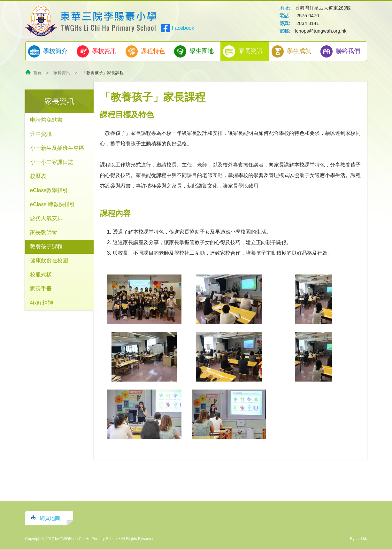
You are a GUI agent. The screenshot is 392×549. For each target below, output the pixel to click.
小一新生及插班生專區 (57, 148)
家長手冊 (41, 289)
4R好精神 (42, 303)
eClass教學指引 (49, 190)
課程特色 (145, 51)
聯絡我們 (340, 51)
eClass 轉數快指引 (53, 204)
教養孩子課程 (46, 247)
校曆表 (38, 176)
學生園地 (194, 51)
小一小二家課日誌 (52, 162)
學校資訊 (96, 51)
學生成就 (291, 51)
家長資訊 (243, 51)
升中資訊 (41, 134)
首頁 (37, 73)
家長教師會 (44, 232)
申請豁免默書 (46, 120)
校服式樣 (41, 275)
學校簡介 (48, 51)
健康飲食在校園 (49, 261)
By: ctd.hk (359, 539)
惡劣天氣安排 (46, 218)
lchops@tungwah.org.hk (321, 31)
